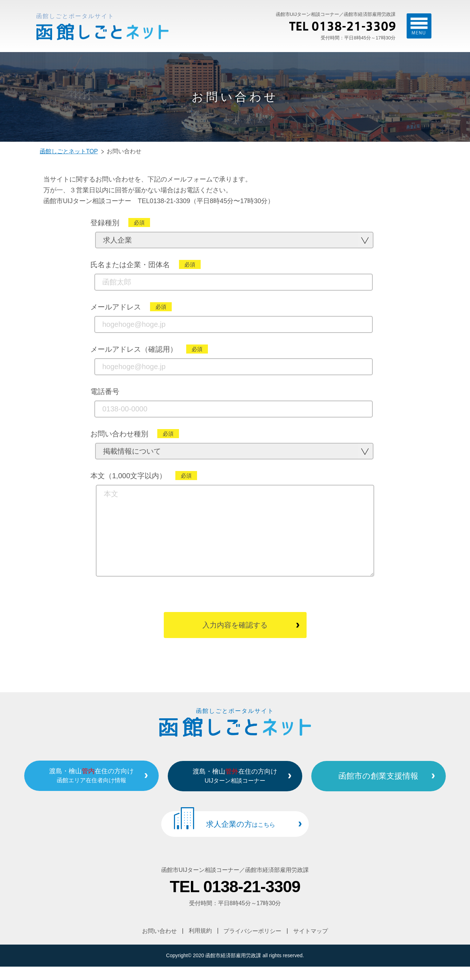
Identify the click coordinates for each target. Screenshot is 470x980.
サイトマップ (311, 944)
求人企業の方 (241, 838)
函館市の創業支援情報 (383, 790)
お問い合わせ (159, 944)
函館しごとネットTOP (69, 151)
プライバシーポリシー (253, 944)
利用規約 (200, 944)
